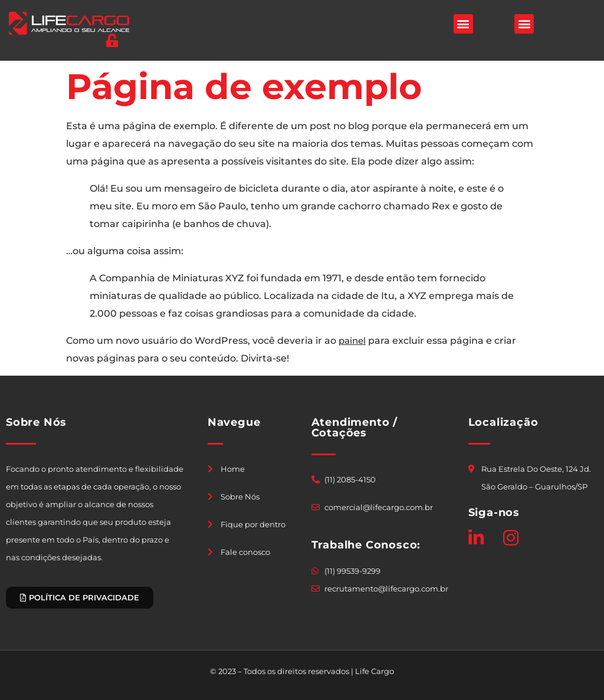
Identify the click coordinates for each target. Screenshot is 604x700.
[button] (463, 24)
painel (352, 341)
